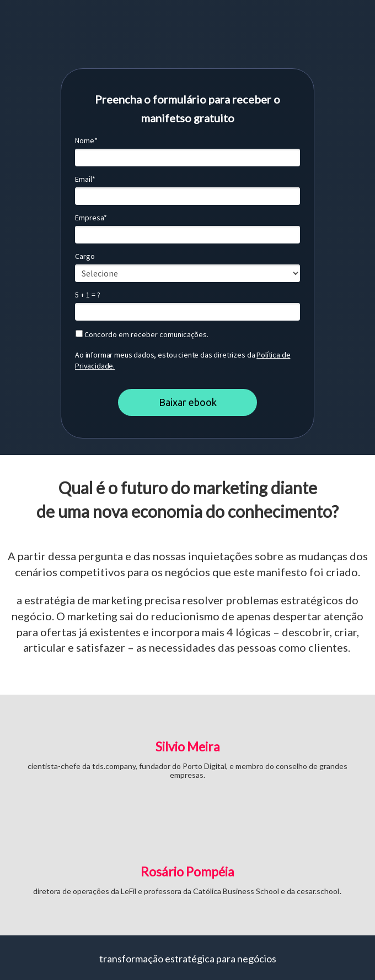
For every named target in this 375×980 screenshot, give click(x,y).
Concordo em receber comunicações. (142, 335)
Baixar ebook (188, 402)
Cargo (85, 256)
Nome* (86, 141)
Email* (85, 179)
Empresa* (91, 218)
